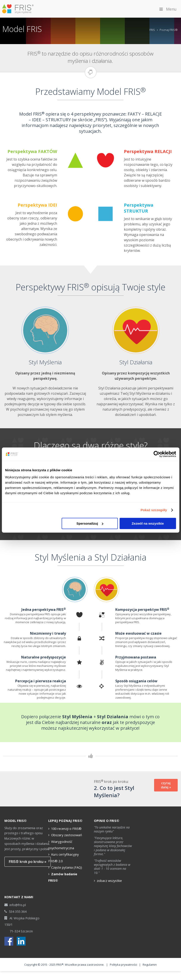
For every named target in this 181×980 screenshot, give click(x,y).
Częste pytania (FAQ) (67, 857)
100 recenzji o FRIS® (66, 818)
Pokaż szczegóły (154, 510)
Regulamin (150, 954)
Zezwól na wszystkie (148, 523)
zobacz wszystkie (109, 870)
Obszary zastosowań (67, 825)
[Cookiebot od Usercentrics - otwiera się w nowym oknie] (157, 454)
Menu (168, 9)
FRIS (152, 30)
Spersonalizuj (90, 523)
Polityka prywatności (123, 954)
